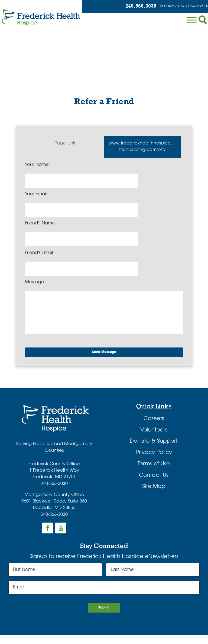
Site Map (154, 437)
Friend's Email (122, 197)
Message (35, 226)
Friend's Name (40, 197)
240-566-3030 (54, 434)
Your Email (119, 169)
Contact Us (154, 426)
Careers (154, 369)
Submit (104, 561)
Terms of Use (154, 415)
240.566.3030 (121, 7)
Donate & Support (154, 392)
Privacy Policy (154, 403)
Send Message (106, 301)
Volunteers (154, 381)
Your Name (37, 169)
